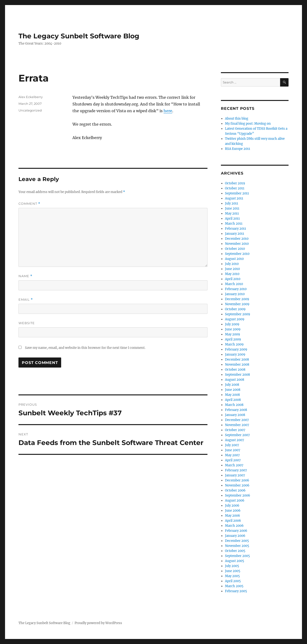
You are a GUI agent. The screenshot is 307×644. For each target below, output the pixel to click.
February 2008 (236, 410)
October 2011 (235, 188)
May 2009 (233, 334)
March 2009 (234, 344)
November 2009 (237, 304)
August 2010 (234, 259)
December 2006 (237, 480)
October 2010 (235, 249)
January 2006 (235, 536)
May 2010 (232, 274)
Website (27, 323)
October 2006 (235, 490)
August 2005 (235, 561)
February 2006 (236, 531)
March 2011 (234, 224)
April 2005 (233, 581)
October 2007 (235, 430)
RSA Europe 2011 (238, 149)
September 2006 (238, 495)
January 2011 (235, 234)
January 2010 (235, 294)
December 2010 (237, 239)
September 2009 (238, 314)
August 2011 (234, 198)
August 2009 (235, 319)
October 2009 (235, 309)
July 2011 (232, 203)
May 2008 (232, 395)
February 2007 (236, 470)
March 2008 (234, 405)
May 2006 (233, 516)
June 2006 (233, 511)
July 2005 (232, 566)
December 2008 (237, 360)
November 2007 (237, 425)
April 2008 (233, 400)
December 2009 (237, 299)
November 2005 (237, 546)
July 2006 (232, 506)
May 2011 (232, 214)
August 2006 (235, 501)
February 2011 (236, 229)
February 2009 (236, 349)
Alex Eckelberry (31, 97)
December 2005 (237, 541)
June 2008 (233, 390)
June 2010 (232, 269)
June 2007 (233, 450)
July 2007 (232, 445)
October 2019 (235, 183)
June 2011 (232, 208)
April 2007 (233, 460)
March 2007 (234, 465)
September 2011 (237, 193)
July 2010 (232, 264)
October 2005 (235, 551)
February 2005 (236, 591)
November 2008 (237, 365)
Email (26, 300)
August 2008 (235, 380)
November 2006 (237, 485)
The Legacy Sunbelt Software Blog (79, 36)
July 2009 (232, 324)
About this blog (237, 119)
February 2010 (236, 289)
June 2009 (233, 329)
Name (25, 276)
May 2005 (232, 576)
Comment (29, 204)
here (168, 111)
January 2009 (235, 354)
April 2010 (233, 279)
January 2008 (235, 415)
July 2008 (232, 385)
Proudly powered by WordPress (98, 623)
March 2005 (234, 586)
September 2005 (237, 556)
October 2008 (235, 370)
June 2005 (233, 571)
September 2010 (237, 254)
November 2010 (237, 244)
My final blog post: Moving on (248, 124)
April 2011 (232, 219)
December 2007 (237, 420)
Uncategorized (30, 110)
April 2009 (233, 339)
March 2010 (234, 284)
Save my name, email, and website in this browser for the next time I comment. (85, 348)
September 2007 (237, 435)
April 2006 (233, 521)
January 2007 (235, 475)
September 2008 (237, 375)
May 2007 (232, 455)
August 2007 (235, 440)
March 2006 (234, 526)
